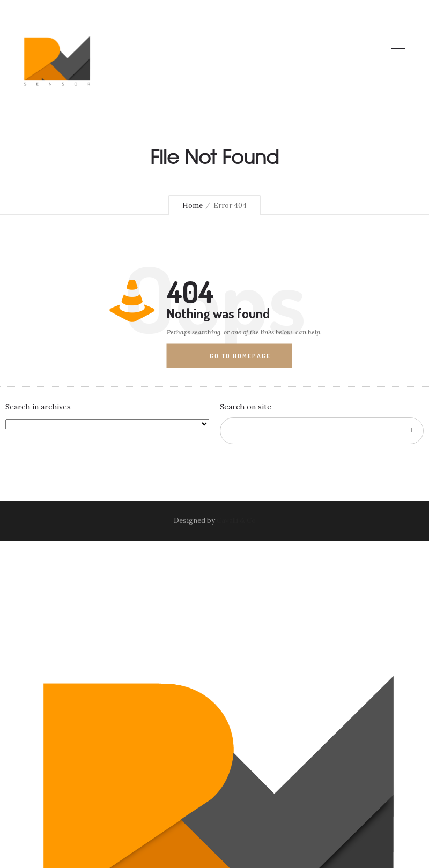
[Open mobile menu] (402, 51)
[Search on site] (322, 431)
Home (193, 205)
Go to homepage (240, 356)
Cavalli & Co (236, 521)
